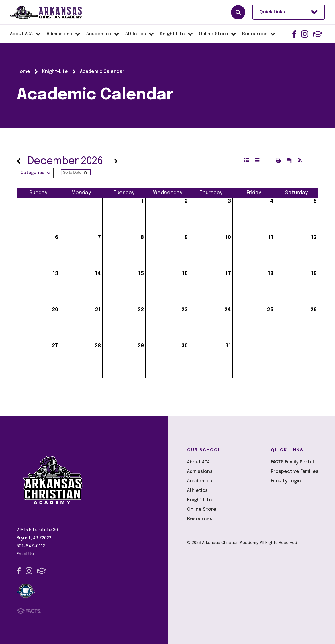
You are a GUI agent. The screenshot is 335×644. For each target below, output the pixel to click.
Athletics (197, 491)
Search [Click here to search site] (238, 12)
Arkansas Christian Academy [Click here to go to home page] (51, 12)
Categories (38, 173)
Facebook (294, 34)
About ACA (198, 462)
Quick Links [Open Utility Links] (289, 12)
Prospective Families (295, 472)
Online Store (202, 510)
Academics (200, 481)
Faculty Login (286, 481)
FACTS (318, 34)
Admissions (200, 472)
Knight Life (200, 500)
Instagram (305, 34)
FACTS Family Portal (292, 462)
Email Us (25, 554)
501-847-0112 (31, 546)
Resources (200, 519)
